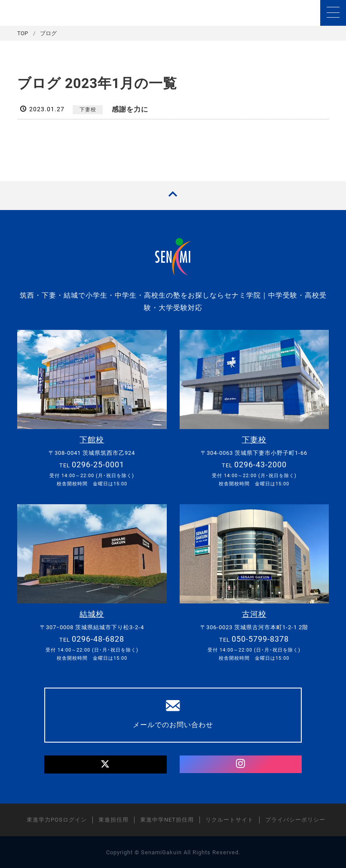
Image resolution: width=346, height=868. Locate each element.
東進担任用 (113, 819)
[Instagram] (241, 764)
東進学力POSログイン (57, 819)
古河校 (254, 614)
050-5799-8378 (260, 638)
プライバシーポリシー (295, 819)
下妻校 (88, 110)
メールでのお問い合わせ (173, 713)
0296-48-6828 (98, 638)
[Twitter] (105, 764)
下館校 (92, 440)
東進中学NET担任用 (167, 819)
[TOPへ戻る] (173, 196)
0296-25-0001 (98, 464)
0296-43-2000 (260, 464)
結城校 (92, 614)
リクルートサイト (230, 819)
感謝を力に (130, 109)
